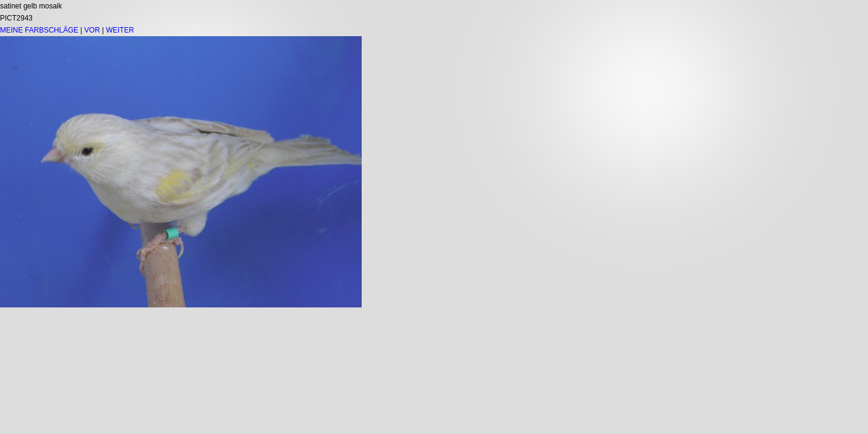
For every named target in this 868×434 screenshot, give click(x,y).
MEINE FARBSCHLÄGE (39, 30)
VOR (92, 30)
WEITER (120, 30)
